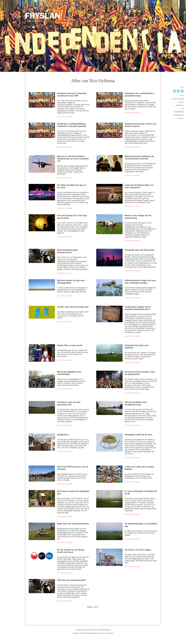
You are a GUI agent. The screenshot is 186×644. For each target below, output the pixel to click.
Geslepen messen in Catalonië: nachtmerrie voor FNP (72, 94)
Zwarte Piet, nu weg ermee (70, 345)
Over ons (181, 102)
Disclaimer (181, 118)
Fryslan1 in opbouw (178, 99)
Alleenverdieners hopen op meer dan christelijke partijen (140, 282)
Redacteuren (180, 105)
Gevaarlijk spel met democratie (139, 250)
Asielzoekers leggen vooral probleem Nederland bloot (138, 308)
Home (182, 96)
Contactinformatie (179, 112)
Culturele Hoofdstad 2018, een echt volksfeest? (139, 186)
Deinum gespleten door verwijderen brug (136, 403)
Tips (183, 109)
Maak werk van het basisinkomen (73, 524)
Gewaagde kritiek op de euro (138, 435)
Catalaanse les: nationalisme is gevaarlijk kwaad (140, 94)
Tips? (182, 87)
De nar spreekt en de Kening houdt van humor (71, 551)
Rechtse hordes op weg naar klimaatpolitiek (71, 282)
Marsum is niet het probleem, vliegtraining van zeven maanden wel (73, 159)
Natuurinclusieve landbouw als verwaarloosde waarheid (139, 157)
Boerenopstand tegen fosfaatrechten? (67, 251)
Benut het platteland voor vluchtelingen (69, 373)
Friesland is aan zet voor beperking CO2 (69, 403)
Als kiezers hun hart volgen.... (139, 550)
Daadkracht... (63, 435)
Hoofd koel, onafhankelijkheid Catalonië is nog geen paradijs (72, 125)
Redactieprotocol (179, 115)
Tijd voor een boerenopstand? (71, 580)
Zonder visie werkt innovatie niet (73, 307)
